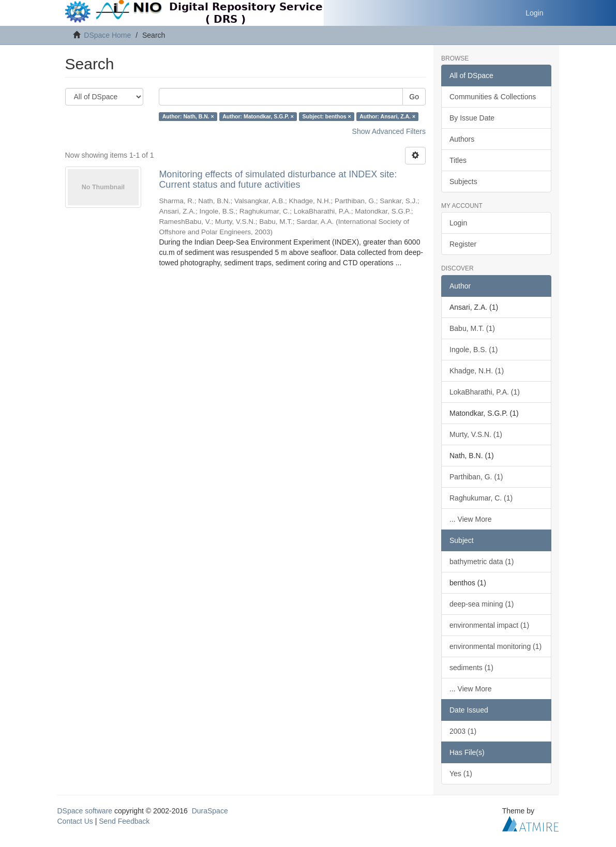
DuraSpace (210, 811)
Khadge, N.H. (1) (477, 371)
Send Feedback (124, 821)
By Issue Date (472, 118)
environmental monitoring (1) (495, 646)
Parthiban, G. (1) (476, 477)
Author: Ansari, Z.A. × (387, 116)
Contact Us (75, 821)
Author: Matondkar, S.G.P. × (258, 116)
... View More (470, 519)
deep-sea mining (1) (482, 604)
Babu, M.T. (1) (472, 328)
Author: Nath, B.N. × (188, 116)
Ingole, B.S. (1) (474, 350)
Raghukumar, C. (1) (481, 498)
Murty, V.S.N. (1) (476, 434)
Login (458, 223)
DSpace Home (107, 35)
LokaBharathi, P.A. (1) (485, 392)
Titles (458, 160)
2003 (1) (463, 731)
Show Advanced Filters (389, 131)
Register (463, 244)
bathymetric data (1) (482, 562)
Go (414, 97)
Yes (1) (461, 774)
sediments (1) (471, 668)
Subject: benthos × (326, 116)
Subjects (463, 182)
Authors (462, 139)
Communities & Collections (493, 97)
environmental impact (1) (489, 625)
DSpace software (85, 811)
